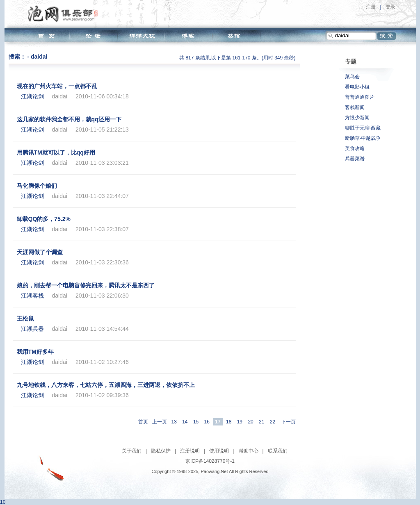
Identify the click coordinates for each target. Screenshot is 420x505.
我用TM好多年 (35, 352)
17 (218, 422)
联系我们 (278, 451)
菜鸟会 (352, 77)
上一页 (160, 422)
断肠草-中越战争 (363, 138)
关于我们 (132, 451)
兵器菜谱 (355, 159)
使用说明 (219, 451)
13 (174, 422)
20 (250, 422)
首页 (143, 422)
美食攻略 (355, 148)
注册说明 (190, 451)
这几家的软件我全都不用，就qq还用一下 (69, 119)
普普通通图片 (360, 97)
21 (261, 422)
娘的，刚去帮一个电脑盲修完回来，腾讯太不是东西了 (86, 285)
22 (273, 422)
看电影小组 (357, 87)
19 (240, 422)
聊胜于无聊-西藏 (363, 128)
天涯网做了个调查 (40, 252)
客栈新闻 (355, 107)
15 (196, 422)
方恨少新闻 (357, 118)
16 (207, 422)
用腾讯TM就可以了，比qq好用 (56, 152)
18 (229, 422)
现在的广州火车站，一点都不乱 (57, 86)
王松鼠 (25, 318)
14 (185, 422)
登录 (390, 7)
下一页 (288, 422)
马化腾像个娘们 (37, 186)
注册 (371, 7)
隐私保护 (161, 451)
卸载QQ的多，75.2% (44, 219)
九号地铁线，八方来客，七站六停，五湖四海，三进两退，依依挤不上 (106, 385)
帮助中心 (249, 451)
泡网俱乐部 (65, 14)
